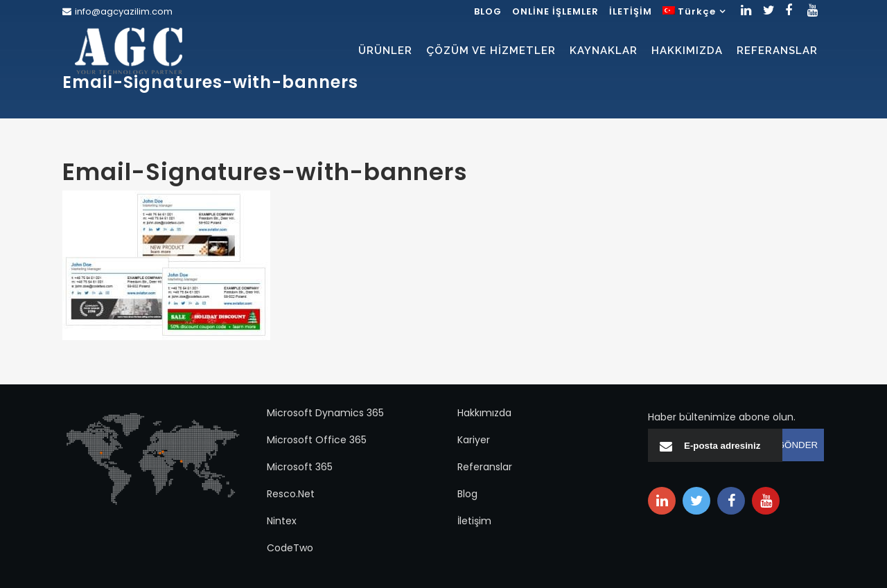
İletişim (474, 521)
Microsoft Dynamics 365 (325, 413)
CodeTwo (290, 548)
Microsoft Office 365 (317, 440)
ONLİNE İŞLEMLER (555, 11)
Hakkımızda (484, 413)
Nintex (282, 521)
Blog (467, 494)
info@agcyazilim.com (124, 11)
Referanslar (485, 467)
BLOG (488, 11)
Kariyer (474, 440)
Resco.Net (291, 494)
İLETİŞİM (631, 11)
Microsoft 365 (300, 467)
